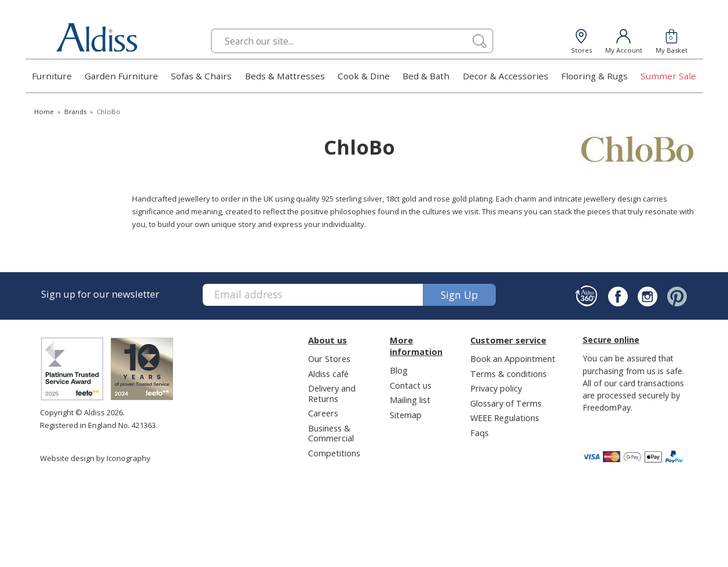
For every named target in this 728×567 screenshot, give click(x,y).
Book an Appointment (513, 359)
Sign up (459, 295)
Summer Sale (668, 76)
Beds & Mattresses (285, 76)
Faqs (480, 433)
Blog (399, 370)
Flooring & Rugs (595, 76)
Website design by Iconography (95, 458)
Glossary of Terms (506, 403)
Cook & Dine (364, 76)
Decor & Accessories (506, 76)
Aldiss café (328, 374)
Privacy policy (496, 388)
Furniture (52, 76)
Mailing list (410, 400)
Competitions (334, 453)
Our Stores (329, 359)
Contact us (411, 385)
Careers (323, 413)
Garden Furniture (121, 76)
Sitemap (406, 415)
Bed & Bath (426, 76)
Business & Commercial (331, 433)
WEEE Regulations (505, 418)
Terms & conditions (508, 374)
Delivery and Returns (332, 393)
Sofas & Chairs (201, 76)
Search (211, 28)
